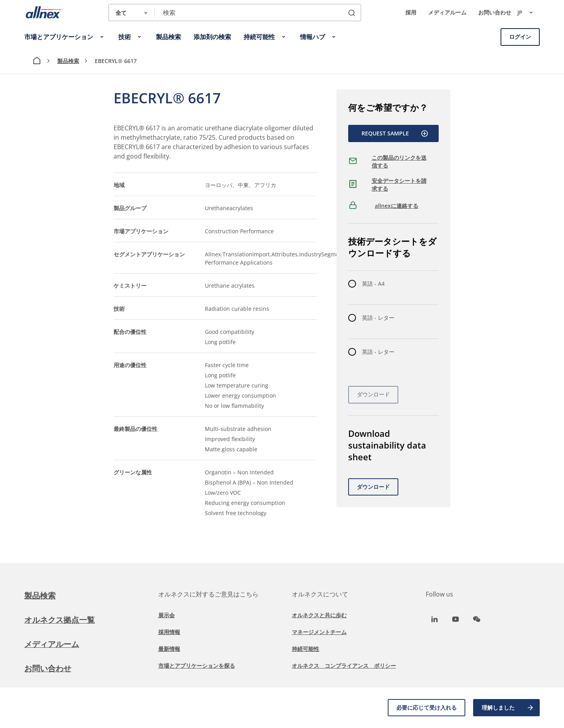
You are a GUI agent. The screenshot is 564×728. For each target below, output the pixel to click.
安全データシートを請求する (399, 185)
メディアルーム (447, 12)
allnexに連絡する (397, 206)
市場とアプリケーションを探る (197, 666)
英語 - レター (378, 318)
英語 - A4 (373, 284)
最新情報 (169, 649)
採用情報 (169, 632)
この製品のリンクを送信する (399, 161)
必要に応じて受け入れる (427, 707)
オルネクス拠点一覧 (60, 620)
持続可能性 (305, 649)
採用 (411, 12)
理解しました (508, 708)
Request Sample (395, 133)
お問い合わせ (495, 12)
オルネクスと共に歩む (319, 615)
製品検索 (68, 61)
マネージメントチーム (319, 632)
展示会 (166, 615)
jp (529, 13)
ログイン (520, 37)
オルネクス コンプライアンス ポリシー (344, 666)
